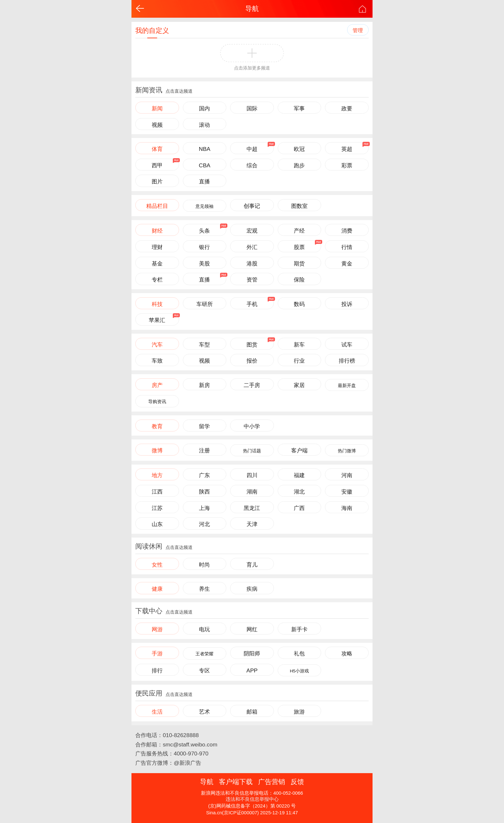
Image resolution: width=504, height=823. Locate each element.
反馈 (297, 782)
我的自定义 (152, 30)
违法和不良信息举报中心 (252, 799)
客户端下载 (236, 782)
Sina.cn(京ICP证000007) (232, 813)
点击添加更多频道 (252, 68)
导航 (252, 9)
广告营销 (272, 782)
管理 (358, 30)
